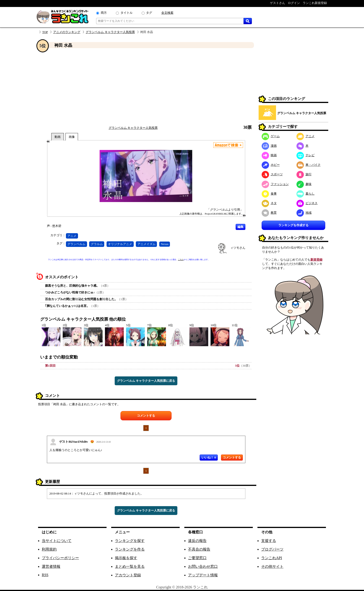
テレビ (305, 155)
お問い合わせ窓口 (203, 566)
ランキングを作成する (293, 225)
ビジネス (307, 203)
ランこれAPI (272, 558)
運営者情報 (51, 566)
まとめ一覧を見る (130, 566)
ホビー (271, 165)
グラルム (97, 244)
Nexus (165, 244)
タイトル (127, 13)
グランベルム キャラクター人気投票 (110, 32)
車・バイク (309, 165)
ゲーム (271, 136)
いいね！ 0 (209, 457)
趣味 (304, 184)
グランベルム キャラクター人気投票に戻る (146, 381)
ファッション (275, 184)
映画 (269, 155)
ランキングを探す (130, 541)
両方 (104, 13)
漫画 (269, 146)
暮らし (305, 194)
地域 (304, 213)
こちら (181, 260)
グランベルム (76, 244)
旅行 (304, 174)
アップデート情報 (203, 575)
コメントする (146, 416)
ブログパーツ (272, 549)
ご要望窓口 (197, 558)
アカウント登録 (128, 575)
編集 (240, 227)
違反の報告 (197, 541)
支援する (269, 541)
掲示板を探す (126, 558)
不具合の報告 (199, 549)
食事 (269, 194)
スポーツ (272, 174)
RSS (45, 575)
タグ (149, 13)
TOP (45, 32)
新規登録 (316, 260)
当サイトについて (57, 541)
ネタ (269, 203)
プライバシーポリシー (60, 558)
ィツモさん (238, 248)
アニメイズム (146, 244)
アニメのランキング (67, 32)
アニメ (72, 236)
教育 (269, 213)
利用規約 (49, 549)
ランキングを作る (130, 549)
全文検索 (167, 13)
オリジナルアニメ (120, 244)
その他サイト (272, 566)
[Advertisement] (146, 87)
